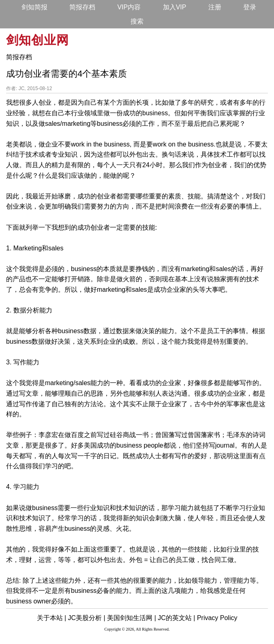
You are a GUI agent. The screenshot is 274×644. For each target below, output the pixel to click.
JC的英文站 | (176, 618)
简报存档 (82, 7)
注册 (215, 7)
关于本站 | (52, 618)
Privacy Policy (217, 618)
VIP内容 (129, 7)
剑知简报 (34, 7)
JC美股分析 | (87, 618)
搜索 (137, 21)
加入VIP (175, 7)
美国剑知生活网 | (132, 618)
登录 (250, 7)
